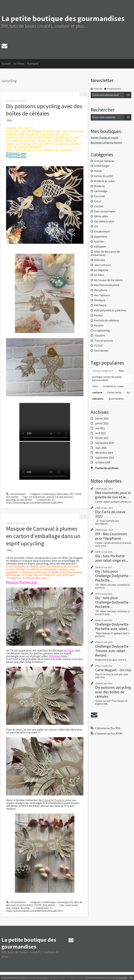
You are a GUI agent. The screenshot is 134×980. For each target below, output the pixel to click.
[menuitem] (7, 64)
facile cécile (114, 392)
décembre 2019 (104, 453)
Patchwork (100, 305)
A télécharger (49, 494)
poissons (69, 497)
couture (97, 392)
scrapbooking (102, 330)
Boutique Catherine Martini (106, 143)
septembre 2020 (105, 443)
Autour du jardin (104, 176)
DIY (71, 494)
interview (100, 260)
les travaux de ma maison (108, 280)
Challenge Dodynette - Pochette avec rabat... (113, 626)
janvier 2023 (102, 418)
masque (15, 908)
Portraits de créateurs (107, 320)
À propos (33, 64)
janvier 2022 (102, 423)
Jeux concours (103, 265)
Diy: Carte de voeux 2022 (110, 514)
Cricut (98, 201)
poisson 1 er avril (55, 497)
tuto (95, 386)
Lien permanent (16, 494)
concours (98, 399)
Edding (56, 656)
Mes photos (101, 290)
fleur (121, 371)
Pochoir (99, 315)
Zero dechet (12, 497)
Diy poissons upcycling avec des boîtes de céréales (44, 110)
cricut (71, 650)
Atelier (98, 171)
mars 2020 (101, 448)
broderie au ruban (113, 386)
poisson (42, 497)
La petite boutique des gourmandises (63, 18)
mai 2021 (100, 428)
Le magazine (101, 270)
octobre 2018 (103, 462)
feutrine (99, 242)
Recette (99, 325)
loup (8, 908)
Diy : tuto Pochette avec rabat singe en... (112, 558)
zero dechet (26, 500)
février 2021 (102, 438)
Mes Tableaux (102, 295)
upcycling (11, 500)
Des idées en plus (104, 221)
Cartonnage (62, 902)
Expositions (101, 237)
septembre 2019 (105, 458)
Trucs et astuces (104, 341)
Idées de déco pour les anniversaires (105, 253)
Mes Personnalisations (107, 285)
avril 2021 (101, 433)
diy (128, 392)
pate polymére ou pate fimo (110, 310)
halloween (100, 247)
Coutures (100, 196)
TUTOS (77, 494)
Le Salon (99, 275)
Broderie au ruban (105, 181)
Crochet (99, 206)
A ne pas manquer (104, 161)
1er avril (33, 497)
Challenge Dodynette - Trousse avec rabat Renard (113, 651)
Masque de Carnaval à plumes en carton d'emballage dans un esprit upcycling (43, 536)
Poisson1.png (16, 153)
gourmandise (116, 399)
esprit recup (72, 905)
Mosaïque (100, 300)
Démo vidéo (62, 494)
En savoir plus (121, 978)
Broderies (100, 186)
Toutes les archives (107, 468)
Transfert (100, 336)
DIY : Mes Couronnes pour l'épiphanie (111, 536)
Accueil (6, 64)
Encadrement (102, 232)
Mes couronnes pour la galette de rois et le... (113, 495)
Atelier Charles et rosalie (105, 138)
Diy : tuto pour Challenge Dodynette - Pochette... (113, 576)
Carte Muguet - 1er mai (113, 670)
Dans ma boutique (105, 211)
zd (18, 500)
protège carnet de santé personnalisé (107, 379)
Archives (19, 64)
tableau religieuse (103, 371)
